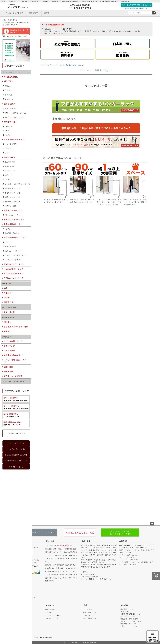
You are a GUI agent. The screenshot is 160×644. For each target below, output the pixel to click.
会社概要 (124, 605)
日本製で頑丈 (123, 43)
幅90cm (7, 90)
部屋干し (8, 322)
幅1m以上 (8, 95)
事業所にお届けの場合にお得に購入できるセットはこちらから (96, 128)
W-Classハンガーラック (14, 264)
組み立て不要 (10, 162)
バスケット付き (11, 206)
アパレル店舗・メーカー (14, 341)
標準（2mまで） (11, 108)
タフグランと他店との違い (16, 449)
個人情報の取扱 (47, 637)
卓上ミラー (8, 293)
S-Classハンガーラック (14, 274)
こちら (53, 34)
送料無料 (67, 54)
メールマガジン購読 (52, 615)
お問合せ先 (123, 541)
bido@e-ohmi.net (92, 577)
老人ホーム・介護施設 (13, 376)
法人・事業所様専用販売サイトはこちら (136, 5)
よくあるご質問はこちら (16, 433)
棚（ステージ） (11, 246)
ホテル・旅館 (9, 350)
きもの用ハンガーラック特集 (16, 327)
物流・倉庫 (8, 371)
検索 (154, 13)
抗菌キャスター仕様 (12, 197)
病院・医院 (8, 367)
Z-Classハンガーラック (13, 215)
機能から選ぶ (9, 157)
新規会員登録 (50, 609)
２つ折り (8, 179)
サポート (87, 605)
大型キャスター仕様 (12, 188)
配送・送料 (50, 541)
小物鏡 (7, 297)
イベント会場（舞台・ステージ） (16, 361)
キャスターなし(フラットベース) (17, 184)
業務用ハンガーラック (13, 210)
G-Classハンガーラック (14, 278)
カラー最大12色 (11, 144)
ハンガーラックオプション (15, 238)
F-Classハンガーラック (13, 269)
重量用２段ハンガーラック (12, 423)
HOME (43, 65)
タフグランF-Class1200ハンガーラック (16, 407)
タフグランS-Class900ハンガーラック (16, 399)
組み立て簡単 (10, 166)
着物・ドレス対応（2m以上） (16, 113)
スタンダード (10, 171)
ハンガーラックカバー (13, 260)
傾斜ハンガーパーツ (12, 251)
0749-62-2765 (82, 8)
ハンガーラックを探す (14, 13)
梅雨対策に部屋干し (16, 467)
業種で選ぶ (7, 337)
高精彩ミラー (9, 302)
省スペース (9, 99)
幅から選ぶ (8, 81)
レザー (7, 153)
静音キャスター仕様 (12, 193)
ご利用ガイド (69, 578)
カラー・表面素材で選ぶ (14, 139)
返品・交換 (86, 541)
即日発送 (123, 54)
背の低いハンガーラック (14, 117)
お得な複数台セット (12, 224)
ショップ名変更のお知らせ (54, 25)
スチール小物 (9, 312)
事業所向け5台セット (13, 233)
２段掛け (8, 175)
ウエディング (9, 346)
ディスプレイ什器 (9, 307)
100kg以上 (9, 126)
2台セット (8, 229)
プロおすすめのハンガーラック (16, 461)
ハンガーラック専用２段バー (16, 255)
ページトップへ (152, 524)
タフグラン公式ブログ (16, 443)
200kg (7, 131)
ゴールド (8, 149)
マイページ (50, 605)
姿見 (6, 288)
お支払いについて (89, 615)
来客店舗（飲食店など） (14, 355)
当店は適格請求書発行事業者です (136, 8)
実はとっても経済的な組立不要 (16, 455)
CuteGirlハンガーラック (11, 415)
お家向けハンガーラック (14, 219)
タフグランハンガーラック (55, 65)
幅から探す (34, 13)
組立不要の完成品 (67, 43)
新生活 (7, 331)
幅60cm (7, 86)
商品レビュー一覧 (52, 618)
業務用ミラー (7, 284)
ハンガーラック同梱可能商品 (13, 382)
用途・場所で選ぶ (9, 317)
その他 (7, 135)
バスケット (9, 242)
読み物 (47, 13)
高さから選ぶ (9, 104)
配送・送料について (90, 612)
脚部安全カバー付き (12, 201)
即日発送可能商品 (11, 77)
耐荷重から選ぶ (71, 65)
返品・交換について (90, 618)
